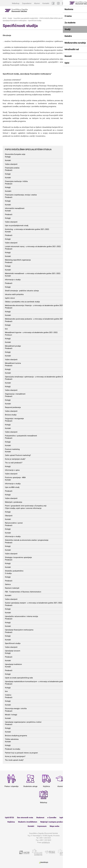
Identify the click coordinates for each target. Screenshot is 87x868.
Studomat (40, 818)
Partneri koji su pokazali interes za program (21, 753)
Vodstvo (8, 695)
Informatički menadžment (15, 208)
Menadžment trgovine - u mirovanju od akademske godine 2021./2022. (31, 332)
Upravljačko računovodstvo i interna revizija (21, 616)
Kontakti (46, 3)
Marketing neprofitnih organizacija (18, 260)
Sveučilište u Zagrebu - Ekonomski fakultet (16, 10)
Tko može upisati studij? (14, 760)
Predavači (9, 170)
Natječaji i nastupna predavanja (53, 822)
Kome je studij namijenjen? (15, 756)
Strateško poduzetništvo (14, 571)
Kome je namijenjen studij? (15, 459)
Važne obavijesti (11, 164)
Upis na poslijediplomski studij (17, 226)
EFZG (4, 18)
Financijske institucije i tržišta (16, 181)
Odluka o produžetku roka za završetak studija (22, 302)
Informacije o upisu (12, 470)
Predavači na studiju (13, 749)
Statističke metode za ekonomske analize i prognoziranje (27, 540)
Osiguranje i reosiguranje (14, 419)
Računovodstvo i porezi (14, 523)
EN (84, 3)
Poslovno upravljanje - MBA (15, 477)
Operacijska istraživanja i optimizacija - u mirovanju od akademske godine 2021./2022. (38, 377)
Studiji (10, 18)
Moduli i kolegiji (11, 715)
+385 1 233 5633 (45, 840)
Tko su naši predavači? (14, 463)
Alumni (37, 3)
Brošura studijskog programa (16, 736)
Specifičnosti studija (35, 21)
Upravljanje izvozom (13, 651)
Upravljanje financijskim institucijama (15, 21)
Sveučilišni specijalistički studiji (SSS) (26, 18)
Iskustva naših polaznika (14, 294)
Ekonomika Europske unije (15, 154)
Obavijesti (9, 516)
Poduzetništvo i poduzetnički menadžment (21, 436)
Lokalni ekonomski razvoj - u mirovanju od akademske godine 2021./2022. (33, 246)
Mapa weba (54, 826)
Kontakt (8, 160)
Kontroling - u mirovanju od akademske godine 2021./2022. (27, 229)
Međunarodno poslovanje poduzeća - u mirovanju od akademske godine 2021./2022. (37, 319)
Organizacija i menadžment (15, 394)
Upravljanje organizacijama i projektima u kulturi (23, 722)
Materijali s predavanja (14, 502)
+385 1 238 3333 (45, 838)
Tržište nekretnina (12, 739)
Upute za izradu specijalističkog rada (19, 678)
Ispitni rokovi (10, 298)
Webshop (16, 3)
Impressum (42, 826)
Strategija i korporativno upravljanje (18, 557)
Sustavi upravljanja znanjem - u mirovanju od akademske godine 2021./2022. (34, 603)
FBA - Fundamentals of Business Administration (23, 592)
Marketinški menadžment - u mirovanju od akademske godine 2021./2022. (33, 273)
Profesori (8, 335)
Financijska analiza (12, 168)
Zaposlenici (27, 3)
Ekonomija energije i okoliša (16, 708)
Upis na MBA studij (12, 487)
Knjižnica (11, 822)
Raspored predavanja (13, 407)
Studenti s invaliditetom (28, 822)
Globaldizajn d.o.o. (43, 863)
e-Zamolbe (52, 818)
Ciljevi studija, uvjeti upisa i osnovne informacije (23, 508)
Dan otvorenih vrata (25, 818)
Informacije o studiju (13, 280)
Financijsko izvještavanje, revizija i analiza (21, 195)
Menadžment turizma (13, 363)
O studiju (8, 573)
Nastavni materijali (12, 588)
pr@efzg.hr (46, 842)
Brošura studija (11, 415)
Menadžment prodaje (13, 346)
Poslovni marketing (12, 449)
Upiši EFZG (9, 818)
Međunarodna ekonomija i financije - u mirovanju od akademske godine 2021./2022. (37, 305)
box (6, 329)
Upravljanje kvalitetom (13, 664)
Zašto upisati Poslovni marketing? (18, 455)
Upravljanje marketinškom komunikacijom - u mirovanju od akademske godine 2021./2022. (39, 682)
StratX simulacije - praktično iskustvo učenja (22, 291)
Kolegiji (8, 157)
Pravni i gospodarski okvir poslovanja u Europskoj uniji (26, 506)
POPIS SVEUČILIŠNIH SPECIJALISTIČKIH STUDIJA (56, 18)
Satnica (8, 584)
